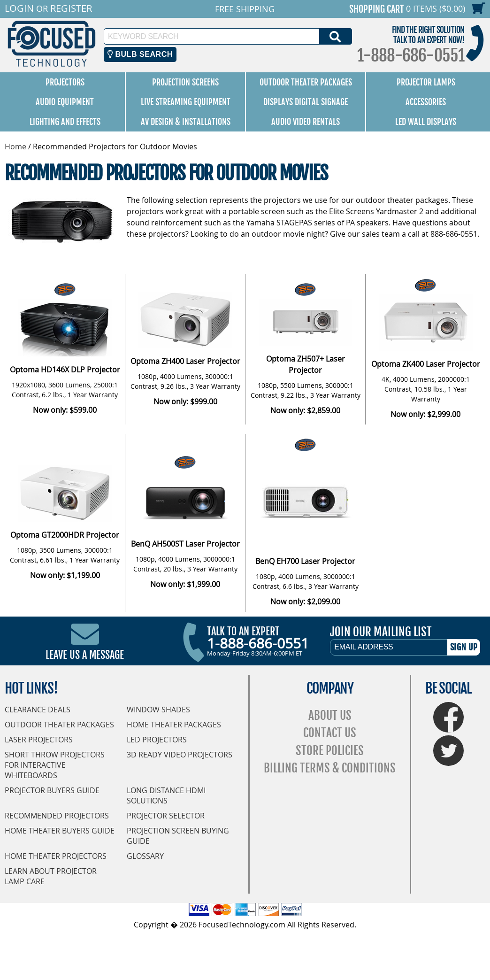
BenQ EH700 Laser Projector (305, 561)
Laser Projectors (39, 740)
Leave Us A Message (85, 655)
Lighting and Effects (65, 122)
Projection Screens (185, 82)
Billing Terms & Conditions (330, 768)
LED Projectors (157, 740)
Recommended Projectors (57, 816)
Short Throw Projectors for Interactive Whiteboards (55, 765)
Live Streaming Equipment (186, 102)
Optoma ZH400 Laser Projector (185, 361)
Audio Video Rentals (306, 122)
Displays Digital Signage (306, 102)
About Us (330, 715)
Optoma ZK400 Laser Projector (426, 364)
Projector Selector (166, 816)
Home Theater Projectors (56, 856)
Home (15, 147)
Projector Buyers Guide (52, 790)
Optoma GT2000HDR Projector (65, 535)
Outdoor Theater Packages (306, 82)
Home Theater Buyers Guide (60, 831)
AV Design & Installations (186, 122)
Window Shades (158, 710)
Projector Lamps (426, 82)
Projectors (65, 82)
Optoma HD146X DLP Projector (65, 370)
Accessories (426, 102)
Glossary (145, 856)
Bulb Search (140, 54)
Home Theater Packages (174, 725)
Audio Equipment (65, 102)
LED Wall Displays (426, 122)
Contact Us (330, 733)
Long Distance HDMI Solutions (166, 795)
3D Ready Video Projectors (180, 755)
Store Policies (330, 751)
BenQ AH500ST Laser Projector (185, 544)
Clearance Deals (38, 710)
